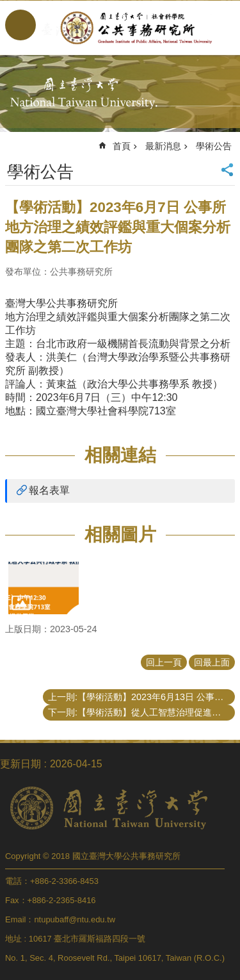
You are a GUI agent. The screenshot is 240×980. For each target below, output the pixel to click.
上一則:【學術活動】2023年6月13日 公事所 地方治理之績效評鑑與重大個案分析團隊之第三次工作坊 (141, 697)
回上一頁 (164, 662)
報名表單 (49, 490)
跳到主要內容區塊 (7, 7)
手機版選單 (20, 25)
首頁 (122, 146)
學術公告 (214, 146)
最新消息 (163, 146)
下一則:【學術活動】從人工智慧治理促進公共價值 (141, 712)
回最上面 (212, 662)
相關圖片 (120, 535)
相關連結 (120, 455)
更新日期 (20, 764)
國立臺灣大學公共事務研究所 (133, 28)
